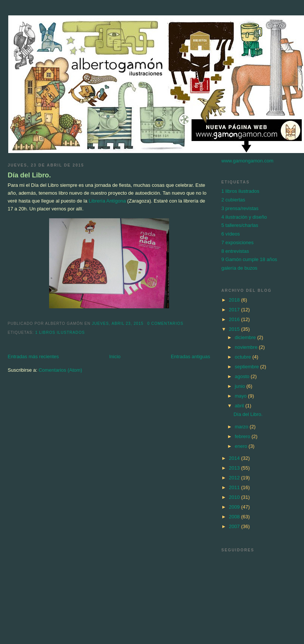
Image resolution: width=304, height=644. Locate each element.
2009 (235, 507)
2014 (235, 458)
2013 (235, 468)
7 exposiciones (238, 242)
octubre (243, 357)
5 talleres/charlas (240, 225)
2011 (235, 487)
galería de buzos (240, 268)
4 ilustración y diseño (244, 217)
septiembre (247, 367)
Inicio (115, 357)
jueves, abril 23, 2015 (118, 324)
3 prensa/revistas (240, 208)
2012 (235, 478)
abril (240, 406)
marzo (242, 427)
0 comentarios (165, 324)
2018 (235, 300)
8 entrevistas (235, 251)
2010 (235, 497)
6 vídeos (231, 234)
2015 (235, 329)
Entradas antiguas (191, 357)
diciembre (246, 337)
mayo (241, 396)
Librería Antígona (107, 201)
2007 (235, 526)
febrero (243, 436)
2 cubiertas (234, 200)
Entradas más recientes (34, 357)
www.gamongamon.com (248, 161)
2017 (235, 310)
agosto (243, 376)
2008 (235, 517)
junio (240, 386)
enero (242, 446)
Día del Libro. (29, 175)
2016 (235, 319)
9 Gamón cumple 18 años (249, 259)
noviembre (247, 347)
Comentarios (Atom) (60, 370)
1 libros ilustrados (60, 333)
